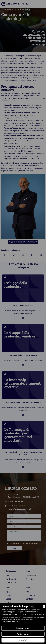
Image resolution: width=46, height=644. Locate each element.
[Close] (44, 606)
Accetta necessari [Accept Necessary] (23, 634)
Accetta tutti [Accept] (23, 640)
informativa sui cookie (10, 622)
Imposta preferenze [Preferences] (23, 628)
